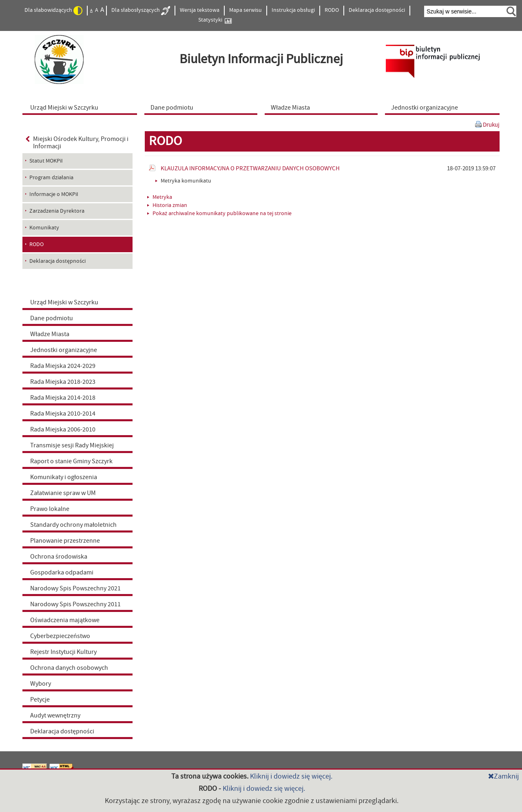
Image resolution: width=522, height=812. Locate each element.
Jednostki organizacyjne (64, 350)
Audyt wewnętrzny (55, 715)
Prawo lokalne (50, 509)
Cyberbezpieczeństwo (60, 636)
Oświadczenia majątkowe (65, 620)
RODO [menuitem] (36, 244)
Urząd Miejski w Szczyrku (64, 302)
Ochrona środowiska (59, 557)
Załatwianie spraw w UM (63, 493)
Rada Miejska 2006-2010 (63, 429)
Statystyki (215, 20)
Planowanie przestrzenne (65, 541)
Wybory (41, 684)
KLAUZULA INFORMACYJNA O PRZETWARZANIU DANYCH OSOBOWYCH (250, 168)
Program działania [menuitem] (51, 178)
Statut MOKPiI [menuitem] (46, 161)
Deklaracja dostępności (377, 10)
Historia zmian (167, 205)
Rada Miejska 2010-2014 (63, 414)
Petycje (40, 700)
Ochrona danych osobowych (69, 668)
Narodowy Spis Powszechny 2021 (75, 588)
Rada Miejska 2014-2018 (63, 398)
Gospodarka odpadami (62, 572)
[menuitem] (82, 107)
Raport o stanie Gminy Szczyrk (71, 461)
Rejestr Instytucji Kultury (63, 652)
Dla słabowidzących (53, 11)
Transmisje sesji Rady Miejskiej (72, 445)
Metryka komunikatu (183, 181)
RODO (332, 10)
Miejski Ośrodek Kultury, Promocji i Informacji (77, 143)
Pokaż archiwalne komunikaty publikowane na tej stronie (219, 213)
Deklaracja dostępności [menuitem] (58, 261)
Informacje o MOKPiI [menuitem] (54, 194)
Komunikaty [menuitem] (44, 228)
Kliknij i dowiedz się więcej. (291, 776)
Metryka (160, 197)
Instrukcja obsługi (293, 10)
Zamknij (503, 776)
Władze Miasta (50, 334)
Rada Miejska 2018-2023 (63, 382)
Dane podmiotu (52, 318)
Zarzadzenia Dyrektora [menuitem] (57, 211)
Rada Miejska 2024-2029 (63, 366)
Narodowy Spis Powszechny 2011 (75, 604)
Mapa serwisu (246, 10)
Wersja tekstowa (200, 10)
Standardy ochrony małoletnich (73, 525)
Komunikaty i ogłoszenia (64, 477)
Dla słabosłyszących (141, 11)
